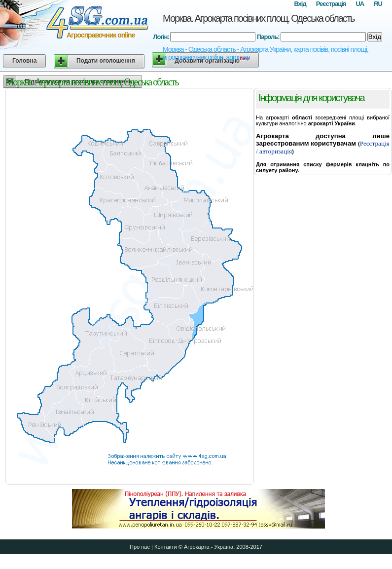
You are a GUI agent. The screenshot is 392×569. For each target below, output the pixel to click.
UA (360, 4)
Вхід (300, 4)
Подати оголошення (106, 61)
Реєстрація (331, 4)
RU (378, 4)
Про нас (140, 547)
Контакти (166, 547)
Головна (24, 61)
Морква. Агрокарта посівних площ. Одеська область (258, 18)
